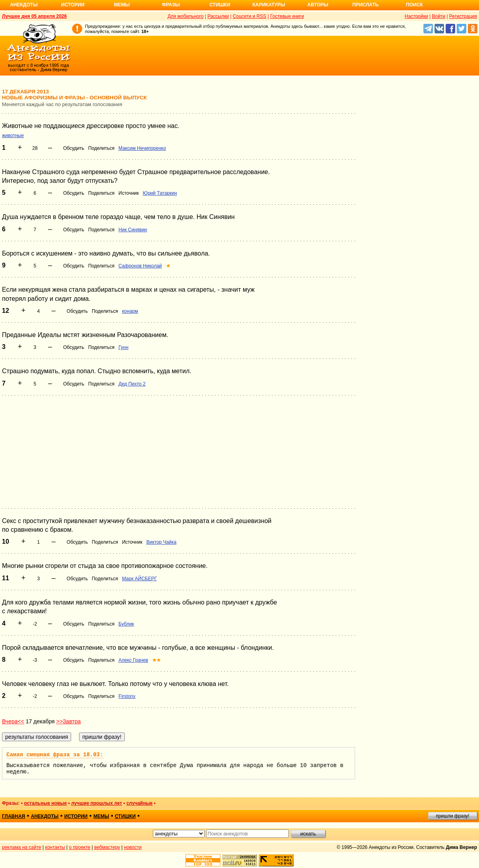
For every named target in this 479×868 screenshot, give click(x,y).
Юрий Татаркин (160, 193)
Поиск (414, 5)
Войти (438, 16)
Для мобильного (186, 16)
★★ (156, 660)
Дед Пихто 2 (132, 384)
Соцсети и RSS (250, 16)
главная (14, 816)
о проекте (80, 847)
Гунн (123, 347)
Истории (73, 5)
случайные (139, 803)
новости (133, 847)
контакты (55, 847)
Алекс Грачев (133, 660)
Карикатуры (269, 5)
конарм (130, 311)
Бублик (126, 624)
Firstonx (127, 696)
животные (13, 136)
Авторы (318, 5)
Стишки (220, 5)
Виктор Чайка (161, 542)
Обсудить (74, 148)
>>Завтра (69, 721)
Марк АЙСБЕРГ (139, 579)
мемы (101, 816)
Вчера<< (13, 721)
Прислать (365, 5)
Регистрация (463, 16)
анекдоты (45, 816)
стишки (125, 816)
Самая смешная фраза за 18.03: (55, 755)
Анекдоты (24, 5)
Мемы (122, 5)
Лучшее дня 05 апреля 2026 (34, 16)
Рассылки (218, 16)
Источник (128, 193)
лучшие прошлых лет (97, 803)
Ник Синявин (133, 230)
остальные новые (45, 803)
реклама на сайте (22, 847)
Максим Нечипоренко (142, 148)
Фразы (171, 5)
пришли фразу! (452, 816)
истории (76, 816)
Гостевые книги (287, 16)
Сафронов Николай (140, 266)
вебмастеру (107, 847)
